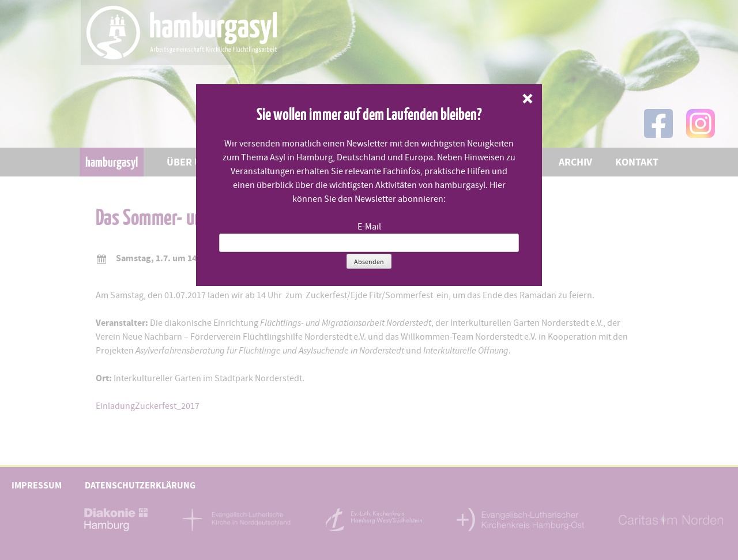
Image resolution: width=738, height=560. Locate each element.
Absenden (369, 262)
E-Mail (369, 227)
